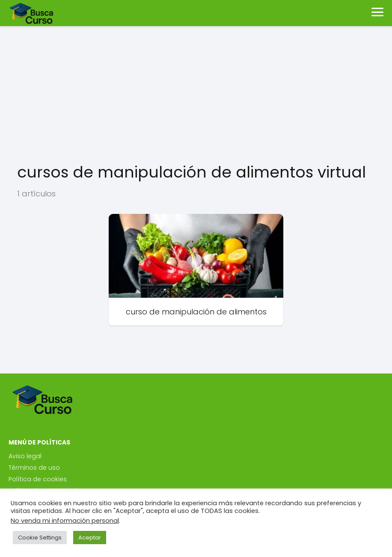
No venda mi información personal (65, 521)
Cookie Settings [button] (40, 538)
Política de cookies (38, 479)
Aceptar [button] (90, 538)
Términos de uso (34, 468)
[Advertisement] (196, 94)
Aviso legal (25, 456)
